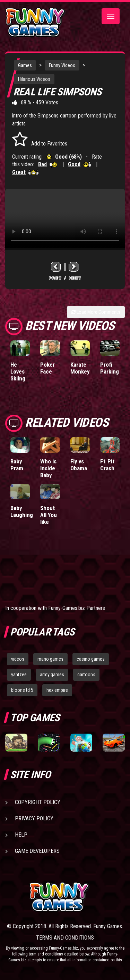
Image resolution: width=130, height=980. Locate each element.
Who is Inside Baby (48, 468)
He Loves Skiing (18, 371)
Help (21, 835)
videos (18, 659)
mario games (50, 659)
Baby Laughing (22, 511)
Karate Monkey (80, 368)
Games (25, 65)
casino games (91, 659)
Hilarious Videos (34, 79)
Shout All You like (49, 515)
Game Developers (37, 851)
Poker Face (47, 368)
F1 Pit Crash (107, 465)
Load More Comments (96, 312)
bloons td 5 (22, 690)
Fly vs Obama (79, 465)
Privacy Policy (34, 818)
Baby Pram (17, 465)
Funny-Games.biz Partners (77, 608)
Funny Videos (62, 65)
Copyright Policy (38, 802)
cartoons (86, 675)
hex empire (57, 690)
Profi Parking (110, 368)
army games (52, 675)
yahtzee (19, 675)
